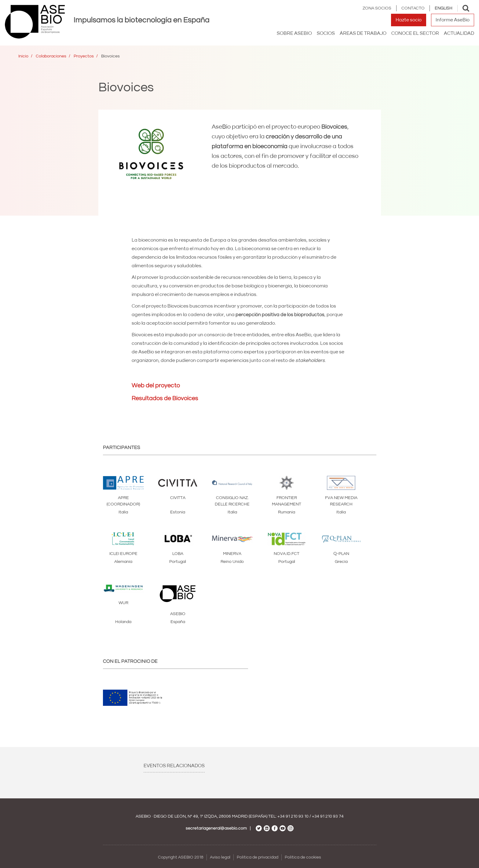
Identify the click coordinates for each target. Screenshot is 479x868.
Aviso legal (220, 857)
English (444, 8)
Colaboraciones (51, 56)
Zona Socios (377, 8)
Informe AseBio (453, 20)
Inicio (23, 56)
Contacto (413, 8)
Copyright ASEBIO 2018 (181, 857)
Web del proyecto (156, 385)
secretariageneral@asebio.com (216, 828)
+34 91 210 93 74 (328, 816)
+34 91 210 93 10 (293, 816)
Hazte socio (409, 20)
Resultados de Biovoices (165, 398)
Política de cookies (303, 857)
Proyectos (84, 56)
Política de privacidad (258, 857)
